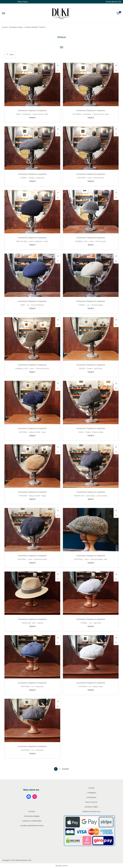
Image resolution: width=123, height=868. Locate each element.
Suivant (66, 769)
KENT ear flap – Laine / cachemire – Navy (32, 241)
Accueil (5, 27)
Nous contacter (91, 802)
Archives (32, 811)
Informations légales (32, 816)
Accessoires (23, 110)
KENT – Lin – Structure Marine (32, 305)
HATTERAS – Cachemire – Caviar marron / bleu (91, 114)
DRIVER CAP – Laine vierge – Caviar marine (91, 496)
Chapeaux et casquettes (37, 110)
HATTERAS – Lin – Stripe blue (32, 687)
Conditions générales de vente (32, 826)
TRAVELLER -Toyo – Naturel (32, 623)
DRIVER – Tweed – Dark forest (91, 369)
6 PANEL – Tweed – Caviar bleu (32, 178)
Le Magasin (91, 793)
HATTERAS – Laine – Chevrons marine (32, 559)
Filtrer (10, 54)
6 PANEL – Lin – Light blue (91, 623)
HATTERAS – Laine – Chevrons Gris (91, 178)
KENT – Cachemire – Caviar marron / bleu (32, 114)
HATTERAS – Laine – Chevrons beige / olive (91, 559)
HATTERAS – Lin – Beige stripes (91, 687)
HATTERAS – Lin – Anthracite (32, 750)
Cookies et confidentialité (32, 821)
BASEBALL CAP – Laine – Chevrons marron (32, 369)
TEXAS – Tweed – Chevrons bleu (91, 432)
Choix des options (58, 65)
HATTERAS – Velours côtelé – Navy (32, 432)
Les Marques (91, 797)
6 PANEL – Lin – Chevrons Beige (91, 305)
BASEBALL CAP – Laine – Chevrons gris (91, 241)
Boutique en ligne (16, 27)
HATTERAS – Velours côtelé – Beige (32, 496)
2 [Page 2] (60, 769)
